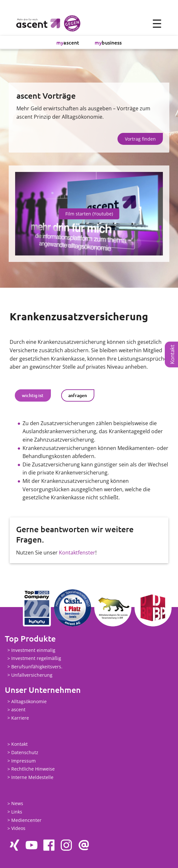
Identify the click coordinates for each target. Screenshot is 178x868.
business (108, 42)
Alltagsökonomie (29, 701)
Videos (18, 828)
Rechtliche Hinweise (33, 769)
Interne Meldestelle (32, 777)
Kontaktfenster (77, 553)
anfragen (78, 395)
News (17, 804)
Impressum (23, 761)
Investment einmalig (33, 650)
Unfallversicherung (32, 675)
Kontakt (172, 354)
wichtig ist (33, 395)
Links (17, 812)
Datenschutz (25, 752)
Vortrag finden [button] (140, 139)
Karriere (20, 718)
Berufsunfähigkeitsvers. (37, 667)
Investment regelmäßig (36, 658)
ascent (68, 42)
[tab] (33, 395)
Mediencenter (26, 820)
